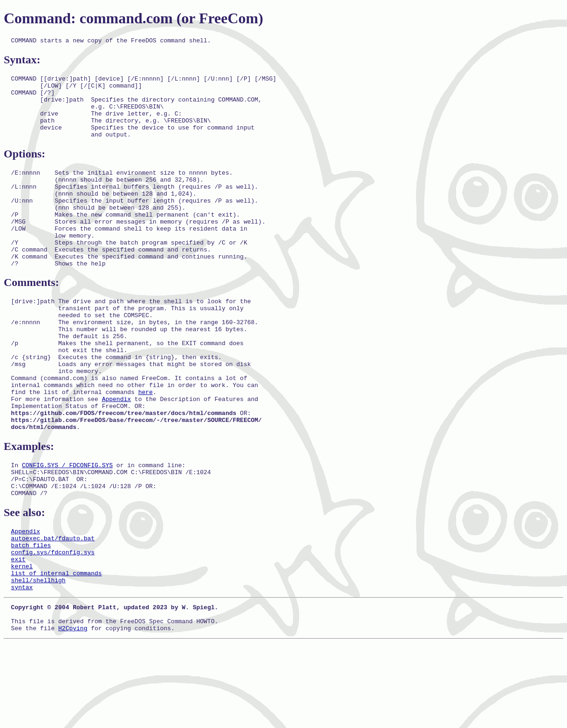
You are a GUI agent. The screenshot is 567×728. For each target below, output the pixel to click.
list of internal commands (57, 650)
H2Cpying (73, 713)
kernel (22, 641)
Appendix (116, 453)
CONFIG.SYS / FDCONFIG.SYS (67, 526)
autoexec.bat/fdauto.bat (53, 608)
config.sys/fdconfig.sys (53, 625)
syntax (22, 667)
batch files (31, 616)
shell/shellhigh (38, 658)
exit (18, 633)
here (146, 445)
